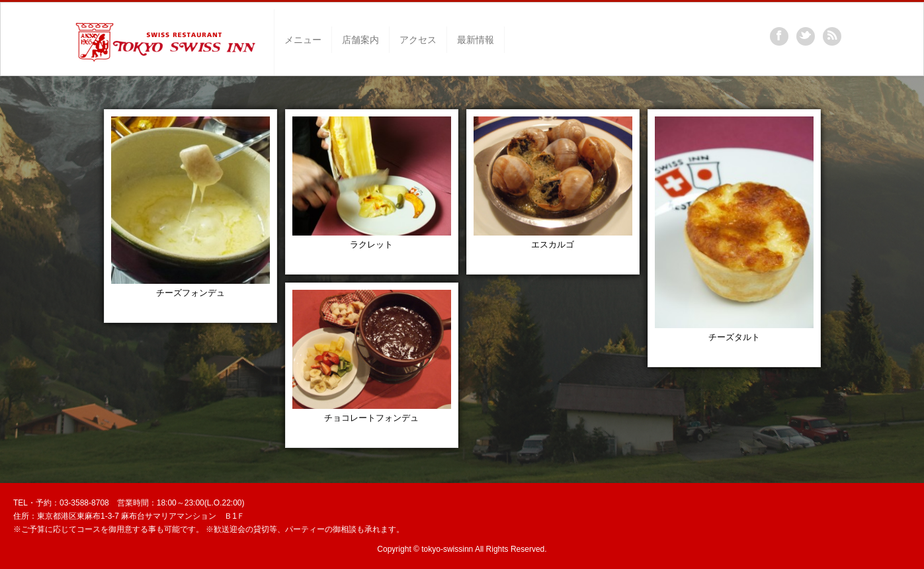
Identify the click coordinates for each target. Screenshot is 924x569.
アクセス (418, 40)
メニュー (303, 40)
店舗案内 (360, 40)
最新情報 (476, 40)
